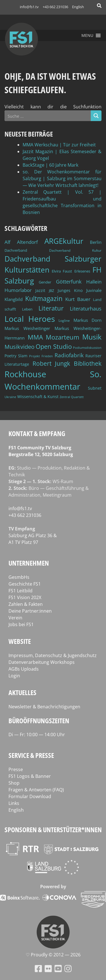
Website (20, 641)
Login (14, 676)
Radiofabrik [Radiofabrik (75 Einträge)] (69, 355)
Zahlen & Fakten (26, 604)
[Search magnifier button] (96, 116)
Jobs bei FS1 (21, 624)
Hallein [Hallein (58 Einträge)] (94, 282)
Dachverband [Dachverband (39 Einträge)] (16, 250)
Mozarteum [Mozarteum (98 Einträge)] (62, 337)
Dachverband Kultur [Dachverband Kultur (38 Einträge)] (75, 250)
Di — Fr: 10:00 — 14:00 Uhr (37, 735)
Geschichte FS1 (25, 584)
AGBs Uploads (24, 669)
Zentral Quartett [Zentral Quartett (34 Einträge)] (72, 397)
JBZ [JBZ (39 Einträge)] (51, 291)
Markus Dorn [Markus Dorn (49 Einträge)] (87, 320)
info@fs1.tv (29, 7)
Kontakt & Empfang (37, 433)
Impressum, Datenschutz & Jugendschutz (53, 655)
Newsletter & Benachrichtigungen (44, 707)
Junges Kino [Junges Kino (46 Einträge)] (70, 290)
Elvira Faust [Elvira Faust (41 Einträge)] (62, 271)
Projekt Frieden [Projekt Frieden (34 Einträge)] (41, 356)
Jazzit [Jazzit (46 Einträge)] (40, 290)
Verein (15, 618)
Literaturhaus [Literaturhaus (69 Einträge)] (86, 308)
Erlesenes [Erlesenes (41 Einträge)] (82, 271)
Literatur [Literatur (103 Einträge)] (51, 308)
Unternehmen (29, 563)
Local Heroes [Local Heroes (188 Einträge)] (30, 319)
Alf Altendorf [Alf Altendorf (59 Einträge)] (21, 242)
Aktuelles (22, 692)
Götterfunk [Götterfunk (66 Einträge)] (69, 282)
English (78, 7)
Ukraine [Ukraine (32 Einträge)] (10, 397)
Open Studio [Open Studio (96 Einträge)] (54, 346)
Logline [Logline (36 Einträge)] (64, 320)
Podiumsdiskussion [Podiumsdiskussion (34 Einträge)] (87, 348)
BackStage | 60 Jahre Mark (50, 165)
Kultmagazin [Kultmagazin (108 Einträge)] (44, 299)
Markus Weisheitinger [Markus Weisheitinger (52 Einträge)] (27, 328)
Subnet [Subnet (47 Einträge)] (95, 388)
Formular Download (30, 796)
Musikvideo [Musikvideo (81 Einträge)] (20, 347)
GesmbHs (19, 577)
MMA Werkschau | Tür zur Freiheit (59, 145)
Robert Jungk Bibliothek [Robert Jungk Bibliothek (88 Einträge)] (67, 363)
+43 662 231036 (55, 7)
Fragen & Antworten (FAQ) (36, 790)
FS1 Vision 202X (25, 597)
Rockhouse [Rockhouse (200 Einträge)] (25, 374)
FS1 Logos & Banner (30, 776)
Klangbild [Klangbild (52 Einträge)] (14, 299)
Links (14, 803)
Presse (16, 769)
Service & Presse (31, 755)
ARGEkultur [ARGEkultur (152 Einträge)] (64, 241)
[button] (87, 35)
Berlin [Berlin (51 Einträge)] (96, 242)
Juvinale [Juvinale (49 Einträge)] (94, 290)
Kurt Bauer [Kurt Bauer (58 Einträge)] (78, 299)
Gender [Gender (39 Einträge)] (45, 282)
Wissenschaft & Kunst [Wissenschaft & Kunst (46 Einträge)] (38, 397)
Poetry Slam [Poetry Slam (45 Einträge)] (16, 356)
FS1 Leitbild (20, 591)
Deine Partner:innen (30, 611)
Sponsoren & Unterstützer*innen (53, 830)
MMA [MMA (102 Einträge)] (35, 337)
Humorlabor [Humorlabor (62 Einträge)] (18, 290)
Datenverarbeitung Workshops (42, 662)
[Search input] (48, 116)
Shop (14, 783)
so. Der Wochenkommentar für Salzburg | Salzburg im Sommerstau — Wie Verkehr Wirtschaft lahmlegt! (62, 178)
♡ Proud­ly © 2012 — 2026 (53, 955)
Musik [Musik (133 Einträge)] (92, 337)
